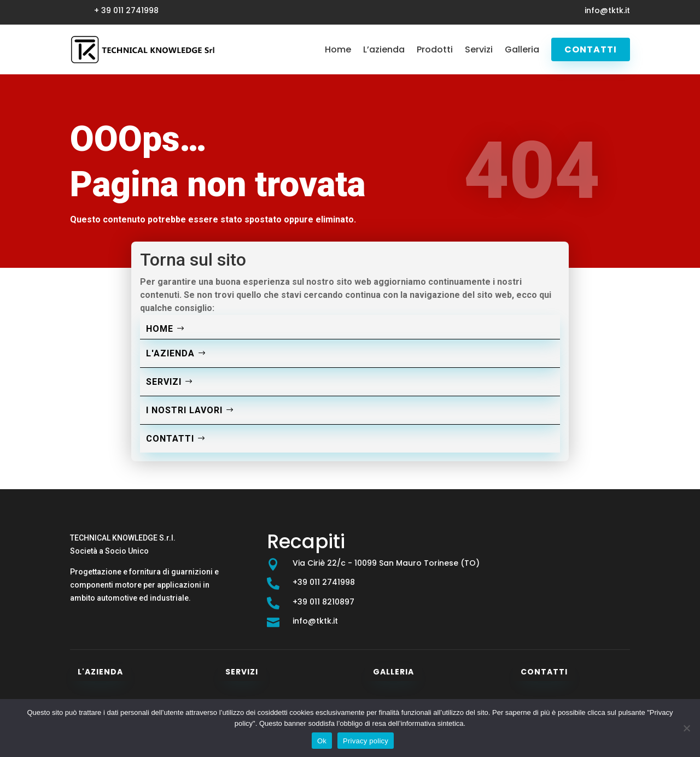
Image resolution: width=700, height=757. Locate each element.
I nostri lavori (184, 410)
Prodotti (435, 49)
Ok (322, 741)
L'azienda (170, 353)
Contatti (591, 49)
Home (338, 49)
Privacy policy (366, 741)
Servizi (479, 49)
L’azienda (384, 49)
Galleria (522, 49)
